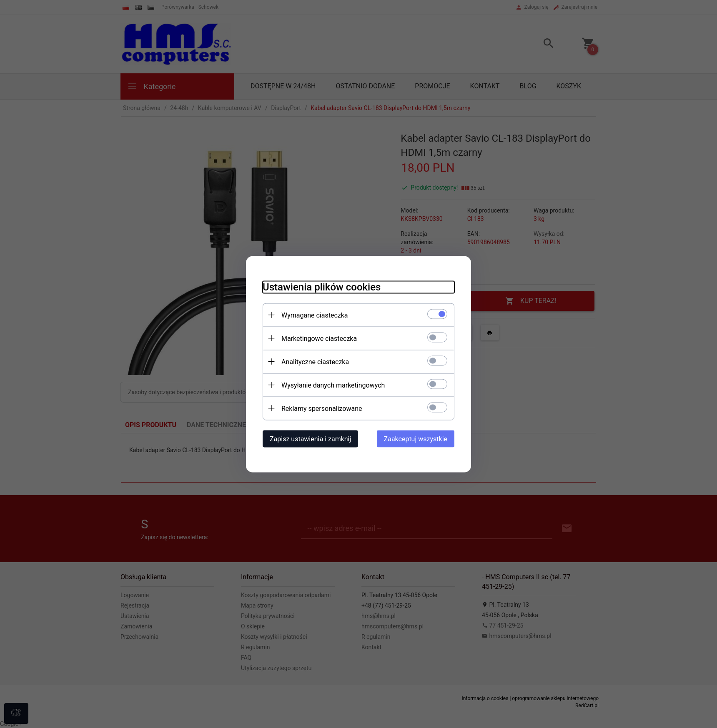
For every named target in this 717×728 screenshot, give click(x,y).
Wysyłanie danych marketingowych (333, 385)
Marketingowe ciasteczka (319, 338)
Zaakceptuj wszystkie (416, 439)
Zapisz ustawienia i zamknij (310, 439)
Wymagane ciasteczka (315, 315)
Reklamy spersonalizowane (322, 408)
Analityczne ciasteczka (315, 361)
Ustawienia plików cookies (322, 287)
